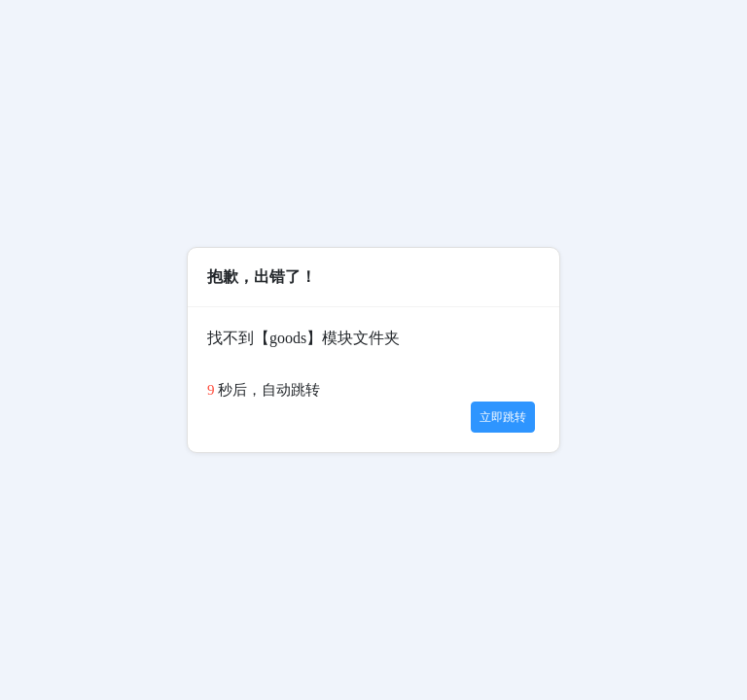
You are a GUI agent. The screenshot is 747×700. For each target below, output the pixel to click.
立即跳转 (503, 417)
